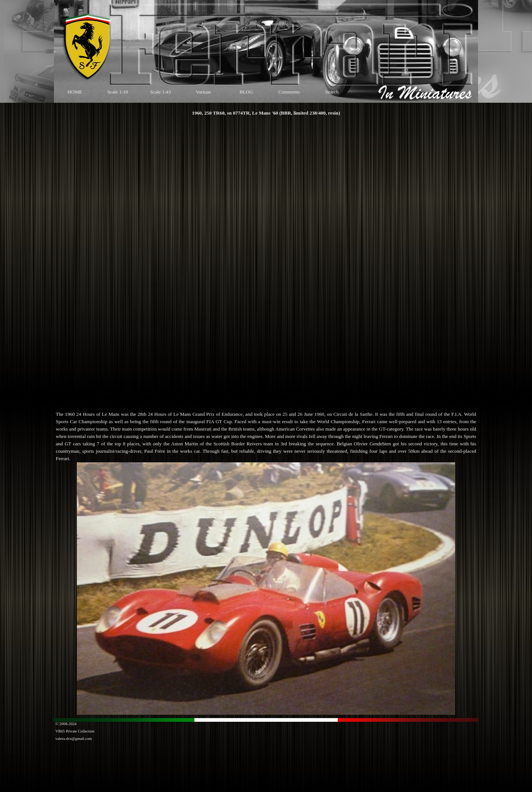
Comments (289, 92)
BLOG (246, 92)
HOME (75, 92)
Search (332, 92)
